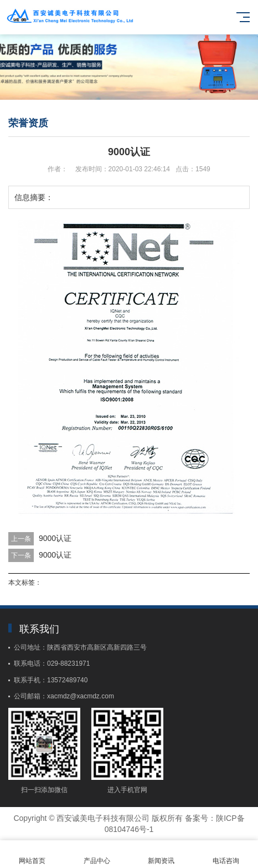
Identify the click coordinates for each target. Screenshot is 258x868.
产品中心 (97, 854)
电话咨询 (226, 854)
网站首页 (32, 854)
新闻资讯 (161, 854)
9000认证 (55, 538)
